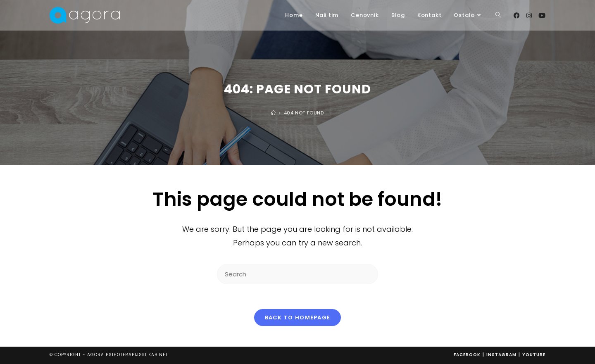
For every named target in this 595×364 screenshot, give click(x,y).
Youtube (534, 355)
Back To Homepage (298, 318)
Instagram (501, 355)
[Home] (274, 113)
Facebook (467, 355)
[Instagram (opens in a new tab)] (529, 15)
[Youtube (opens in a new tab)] (542, 15)
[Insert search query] (297, 274)
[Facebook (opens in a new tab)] (517, 15)
